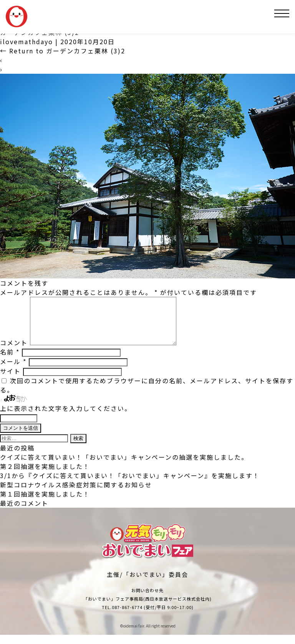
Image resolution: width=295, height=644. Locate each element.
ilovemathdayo (27, 41)
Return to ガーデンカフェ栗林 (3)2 (63, 51)
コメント (14, 352)
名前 (10, 361)
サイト (10, 380)
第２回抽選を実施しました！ (45, 475)
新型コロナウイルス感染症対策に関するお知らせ (76, 494)
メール (13, 371)
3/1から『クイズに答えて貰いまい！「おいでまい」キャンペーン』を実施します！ (130, 485)
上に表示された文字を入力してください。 (66, 417)
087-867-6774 (127, 616)
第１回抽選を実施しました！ (45, 503)
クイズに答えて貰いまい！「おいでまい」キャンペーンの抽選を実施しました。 (124, 466)
